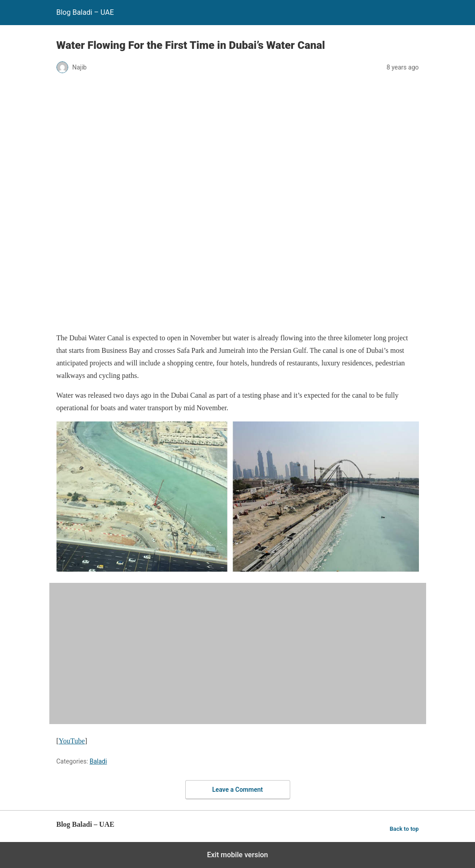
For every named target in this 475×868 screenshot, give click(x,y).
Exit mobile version (237, 855)
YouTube (72, 741)
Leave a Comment (237, 790)
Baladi (98, 761)
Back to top (404, 829)
